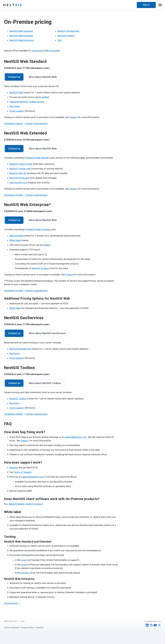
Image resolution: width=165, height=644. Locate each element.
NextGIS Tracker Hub (20, 169)
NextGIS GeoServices (68, 31)
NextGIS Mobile (17, 504)
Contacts (39, 628)
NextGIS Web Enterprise (22, 40)
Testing (73, 117)
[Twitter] (159, 625)
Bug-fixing (15, 106)
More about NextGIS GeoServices (47, 333)
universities (38, 51)
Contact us (14, 77)
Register (14, 467)
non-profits (54, 51)
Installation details (14, 123)
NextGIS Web (16, 92)
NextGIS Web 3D (18, 173)
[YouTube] (155, 625)
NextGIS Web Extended (21, 36)
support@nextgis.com (76, 437)
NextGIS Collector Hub (21, 164)
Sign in (146, 5)
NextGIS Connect (34, 504)
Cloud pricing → (12, 603)
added (45, 97)
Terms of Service (12, 628)
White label (15, 240)
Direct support (17, 111)
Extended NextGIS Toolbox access (27, 102)
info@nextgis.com (153, 621)
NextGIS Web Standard (21, 31)
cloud (24, 560)
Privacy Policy (27, 628)
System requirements (37, 123)
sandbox (25, 573)
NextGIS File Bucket (19, 178)
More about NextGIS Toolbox (45, 383)
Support (25, 441)
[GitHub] (151, 625)
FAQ (60, 40)
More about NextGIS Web (43, 77)
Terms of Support (23, 472)
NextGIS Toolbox (66, 36)
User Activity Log (18, 182)
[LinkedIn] (147, 625)
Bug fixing (15, 353)
